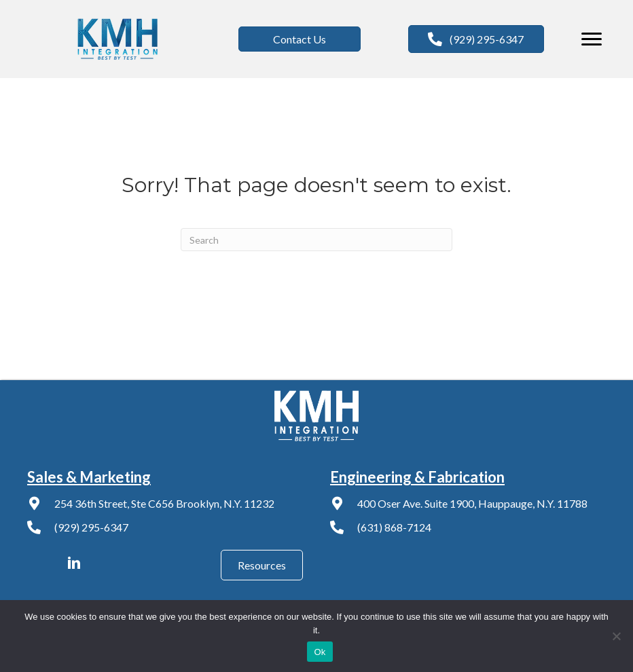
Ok (320, 652)
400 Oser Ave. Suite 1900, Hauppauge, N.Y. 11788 (472, 503)
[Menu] (592, 39)
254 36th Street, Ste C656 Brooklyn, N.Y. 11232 (164, 503)
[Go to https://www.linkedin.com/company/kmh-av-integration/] (74, 565)
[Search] (316, 240)
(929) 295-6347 (91, 527)
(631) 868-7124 (394, 527)
